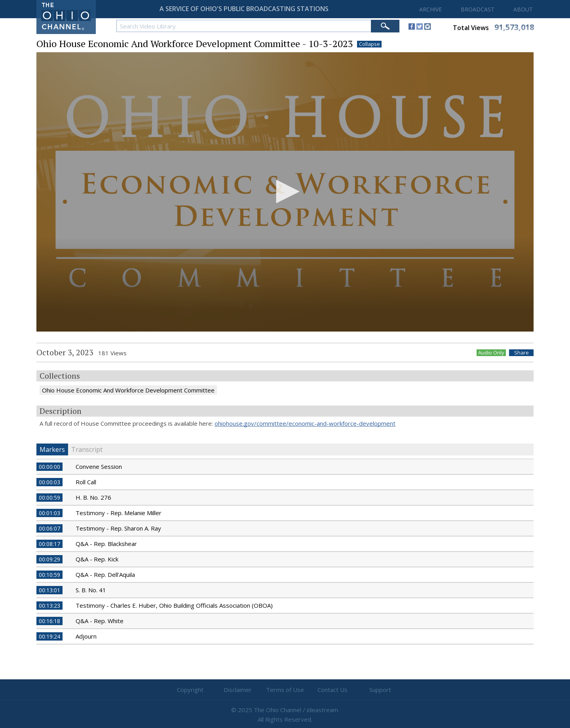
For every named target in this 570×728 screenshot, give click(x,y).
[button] (285, 191)
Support (380, 690)
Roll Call (86, 482)
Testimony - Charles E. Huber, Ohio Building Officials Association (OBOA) (174, 605)
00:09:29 (49, 559)
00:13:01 (49, 590)
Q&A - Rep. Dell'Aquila (105, 574)
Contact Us (332, 690)
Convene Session (99, 466)
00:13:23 (49, 606)
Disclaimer (238, 690)
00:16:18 (49, 621)
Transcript (87, 449)
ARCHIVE (430, 9)
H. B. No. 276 (93, 497)
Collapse (370, 44)
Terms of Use (285, 690)
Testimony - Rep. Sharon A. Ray (118, 528)
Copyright (190, 690)
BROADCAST (478, 9)
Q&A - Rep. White (100, 621)
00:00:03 (49, 482)
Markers (52, 449)
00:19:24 (49, 636)
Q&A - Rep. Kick (97, 559)
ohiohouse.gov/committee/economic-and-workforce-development (305, 423)
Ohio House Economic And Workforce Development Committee (128, 390)
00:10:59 (49, 575)
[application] (285, 192)
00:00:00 (49, 467)
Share (522, 353)
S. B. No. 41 (91, 590)
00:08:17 (49, 544)
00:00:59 (49, 498)
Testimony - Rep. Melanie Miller (119, 513)
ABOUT (523, 9)
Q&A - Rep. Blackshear (106, 544)
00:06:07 (49, 528)
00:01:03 (49, 513)
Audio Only (491, 353)
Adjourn (86, 636)
